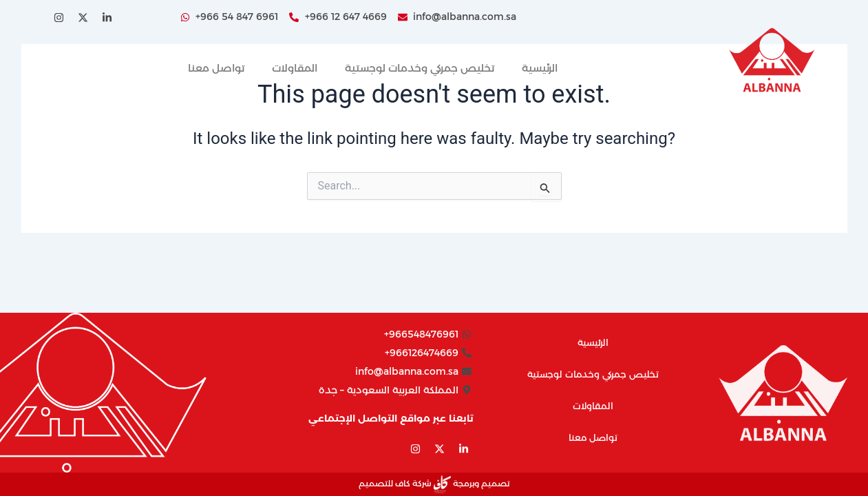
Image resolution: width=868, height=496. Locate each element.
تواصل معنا (216, 68)
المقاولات (295, 68)
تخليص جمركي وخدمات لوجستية (420, 68)
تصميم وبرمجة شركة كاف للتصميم (434, 483)
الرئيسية (540, 68)
